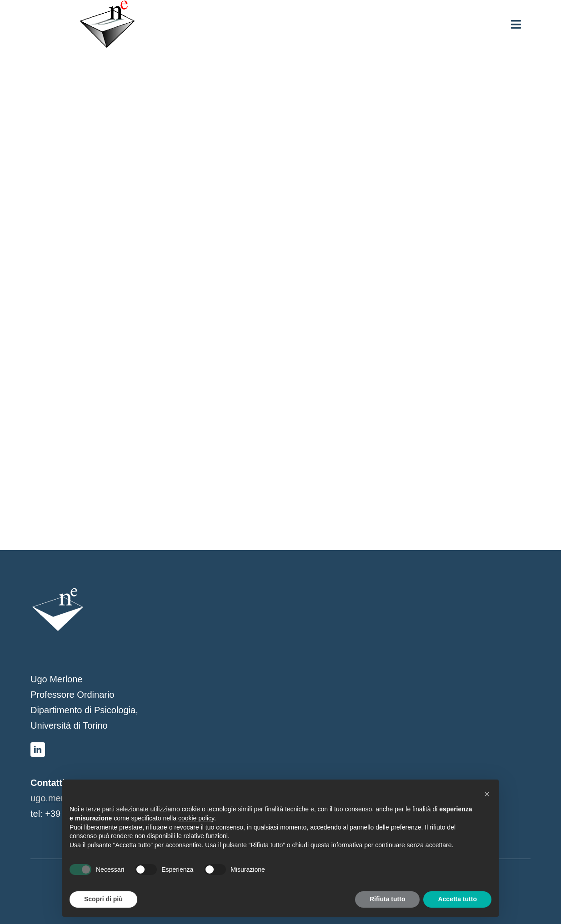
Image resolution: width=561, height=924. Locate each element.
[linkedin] (38, 750)
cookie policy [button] (196, 818)
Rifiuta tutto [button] (388, 899)
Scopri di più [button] (103, 899)
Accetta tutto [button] (457, 899)
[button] (487, 794)
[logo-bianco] (58, 591)
